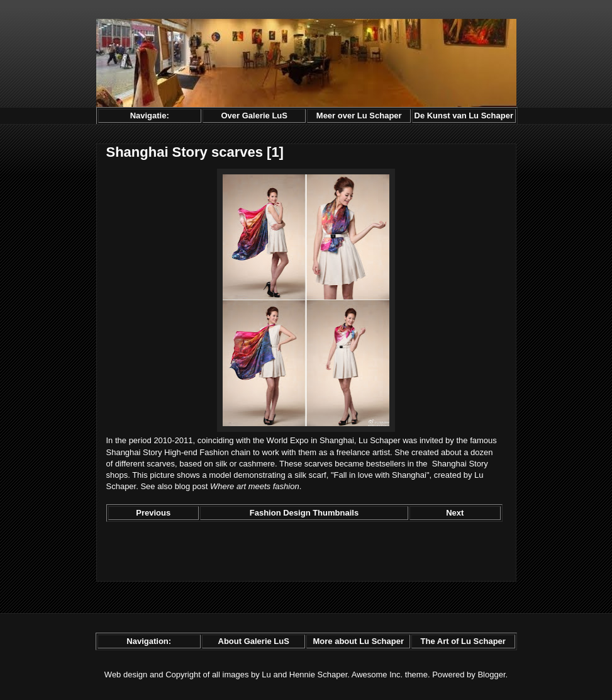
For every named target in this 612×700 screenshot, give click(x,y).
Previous (153, 513)
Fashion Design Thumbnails (304, 513)
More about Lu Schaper (358, 641)
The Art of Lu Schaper (463, 641)
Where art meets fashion (255, 486)
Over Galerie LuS (254, 116)
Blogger (491, 675)
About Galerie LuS (254, 641)
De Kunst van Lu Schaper (464, 116)
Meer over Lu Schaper (359, 116)
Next (455, 513)
